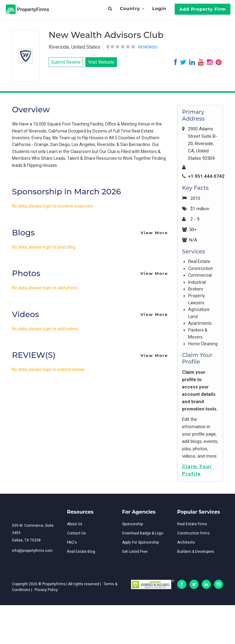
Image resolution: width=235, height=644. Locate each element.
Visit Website (101, 62)
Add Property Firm (203, 9)
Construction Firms (193, 533)
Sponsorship (132, 524)
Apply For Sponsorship (140, 542)
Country (132, 9)
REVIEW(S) (148, 47)
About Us (75, 524)
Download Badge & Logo (143, 533)
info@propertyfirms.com (32, 551)
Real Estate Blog (81, 552)
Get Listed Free (135, 552)
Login (159, 9)
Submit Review (66, 62)
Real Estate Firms (192, 524)
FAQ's (72, 542)
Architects (186, 542)
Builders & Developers (196, 552)
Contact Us (76, 533)
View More (154, 233)
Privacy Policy (46, 590)
